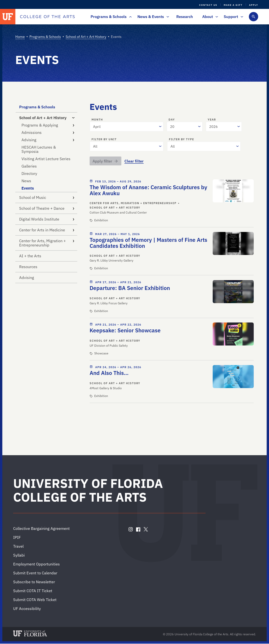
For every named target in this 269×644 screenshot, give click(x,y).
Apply (254, 5)
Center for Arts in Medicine (47, 230)
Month (97, 120)
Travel (18, 547)
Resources (28, 267)
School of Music (47, 197)
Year (212, 120)
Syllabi (19, 555)
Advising (48, 140)
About (209, 17)
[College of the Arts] (47, 17)
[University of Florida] (8, 17)
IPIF (17, 538)
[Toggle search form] (254, 17)
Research (185, 17)
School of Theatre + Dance (47, 208)
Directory (29, 173)
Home (20, 37)
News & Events (152, 17)
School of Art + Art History (86, 37)
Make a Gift (233, 5)
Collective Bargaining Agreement (41, 529)
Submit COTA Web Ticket (35, 600)
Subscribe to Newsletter (34, 582)
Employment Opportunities (36, 564)
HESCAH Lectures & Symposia (39, 149)
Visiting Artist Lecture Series (46, 159)
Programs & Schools (110, 17)
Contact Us (208, 5)
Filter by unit (104, 139)
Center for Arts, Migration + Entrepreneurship (47, 243)
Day (172, 120)
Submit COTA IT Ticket (33, 591)
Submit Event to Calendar (35, 573)
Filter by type (182, 139)
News (26, 181)
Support (232, 17)
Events (28, 188)
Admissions (48, 132)
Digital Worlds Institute (47, 219)
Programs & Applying (48, 125)
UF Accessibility (27, 609)
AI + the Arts (30, 256)
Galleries (29, 166)
